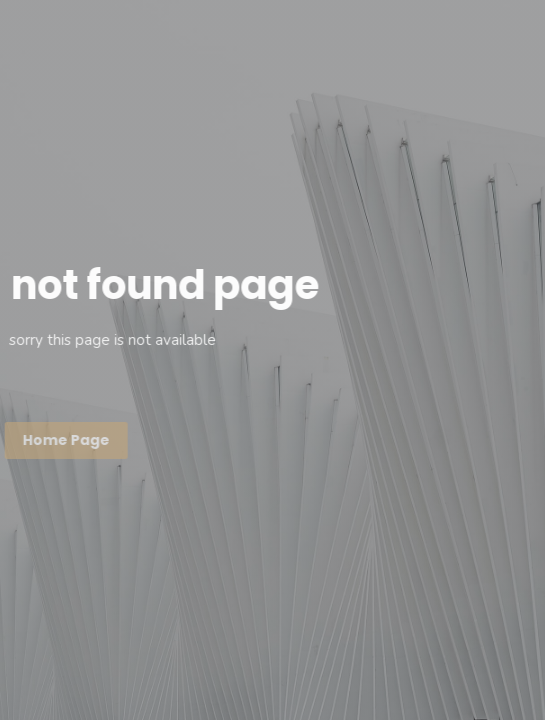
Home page (65, 440)
